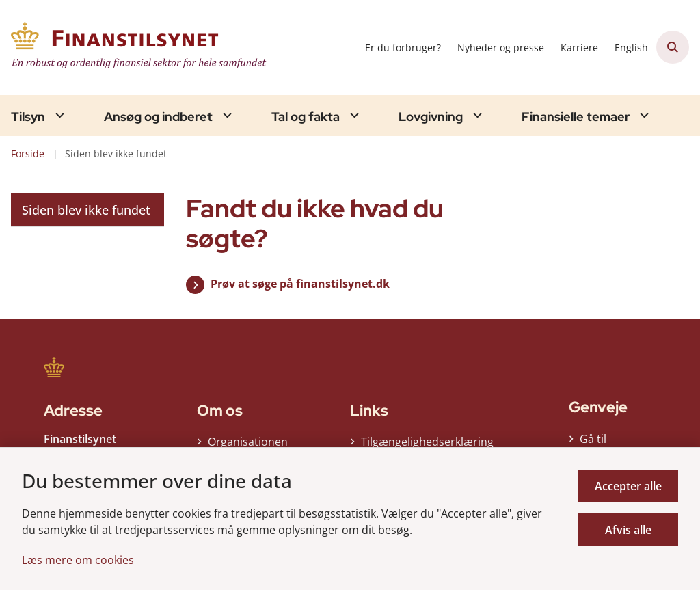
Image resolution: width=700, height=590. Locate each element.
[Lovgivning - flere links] (476, 115)
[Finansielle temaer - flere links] (643, 115)
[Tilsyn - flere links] (58, 115)
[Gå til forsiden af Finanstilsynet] (135, 48)
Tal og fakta (306, 117)
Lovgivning (431, 117)
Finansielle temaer (576, 117)
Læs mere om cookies (78, 560)
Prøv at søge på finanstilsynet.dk (300, 284)
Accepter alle (628, 486)
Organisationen (248, 442)
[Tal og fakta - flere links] (353, 115)
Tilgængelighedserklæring (421, 442)
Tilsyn (28, 117)
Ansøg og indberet (158, 117)
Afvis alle (628, 530)
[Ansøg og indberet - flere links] (226, 115)
